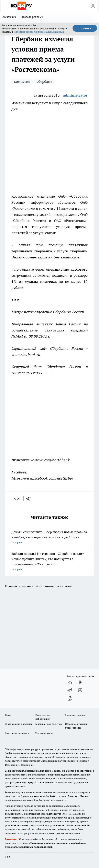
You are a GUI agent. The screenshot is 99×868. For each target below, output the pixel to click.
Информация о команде (19, 724)
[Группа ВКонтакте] (70, 682)
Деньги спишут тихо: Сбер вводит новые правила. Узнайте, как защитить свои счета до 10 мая (49, 537)
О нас (8, 715)
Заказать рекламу (31, 17)
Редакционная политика (49, 724)
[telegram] (30, 498)
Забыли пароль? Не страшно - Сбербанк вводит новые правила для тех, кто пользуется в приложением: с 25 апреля (49, 562)
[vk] (17, 498)
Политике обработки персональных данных (39, 32)
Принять (85, 28)
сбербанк (45, 81)
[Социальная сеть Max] (70, 698)
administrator (75, 95)
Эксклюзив (9, 17)
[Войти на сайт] (93, 6)
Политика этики (44, 733)
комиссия (22, 81)
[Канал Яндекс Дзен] (80, 690)
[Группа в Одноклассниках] (80, 682)
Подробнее (27, 765)
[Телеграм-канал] (70, 690)
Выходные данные (75, 715)
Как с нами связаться (17, 733)
